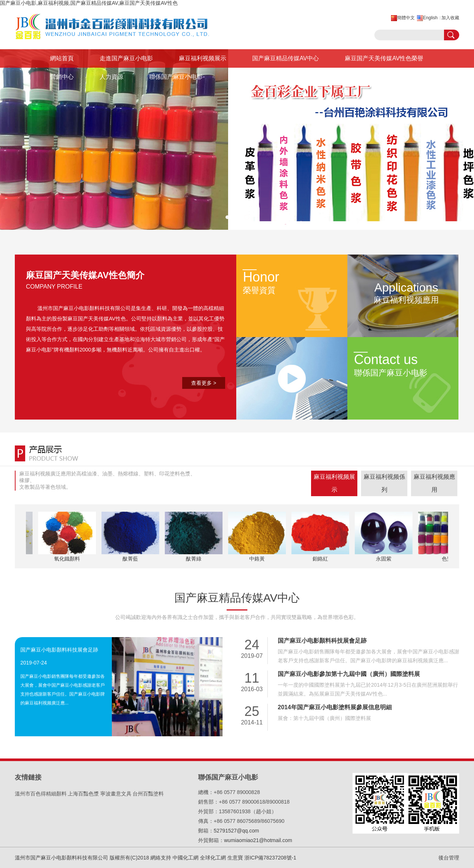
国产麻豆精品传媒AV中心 (286, 58)
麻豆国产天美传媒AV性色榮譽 (384, 58)
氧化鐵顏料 (68, 559)
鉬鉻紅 (321, 559)
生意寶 (235, 858)
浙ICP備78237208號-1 (270, 858)
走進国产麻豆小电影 (126, 58)
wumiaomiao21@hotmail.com (258, 840)
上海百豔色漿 (83, 794)
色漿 (448, 559)
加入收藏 (450, 18)
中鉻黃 (258, 559)
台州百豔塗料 (148, 794)
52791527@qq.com (236, 831)
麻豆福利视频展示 (203, 58)
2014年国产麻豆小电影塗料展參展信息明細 (335, 707)
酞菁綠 (194, 559)
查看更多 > (204, 383)
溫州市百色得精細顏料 (41, 794)
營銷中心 (62, 77)
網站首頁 (62, 58)
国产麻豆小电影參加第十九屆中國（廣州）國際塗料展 (349, 674)
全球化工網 (213, 858)
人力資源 (111, 77)
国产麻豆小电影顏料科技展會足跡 (59, 650)
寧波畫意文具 (116, 794)
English (430, 18)
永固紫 (384, 559)
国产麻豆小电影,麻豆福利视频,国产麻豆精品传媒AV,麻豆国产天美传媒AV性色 (89, 3)
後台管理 (449, 858)
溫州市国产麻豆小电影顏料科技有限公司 (84, 308)
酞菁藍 (131, 559)
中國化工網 (186, 858)
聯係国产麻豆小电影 (176, 77)
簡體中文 (406, 18)
